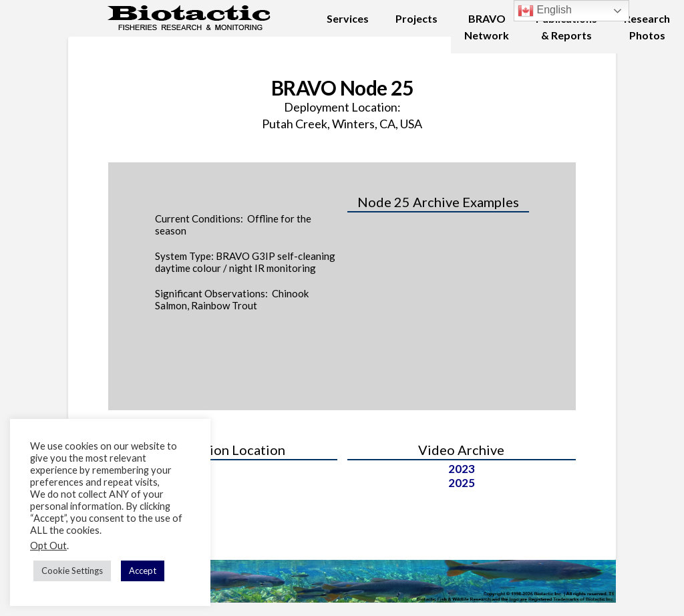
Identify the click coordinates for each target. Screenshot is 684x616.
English (545, 11)
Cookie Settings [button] (72, 571)
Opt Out (48, 546)
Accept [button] (143, 571)
